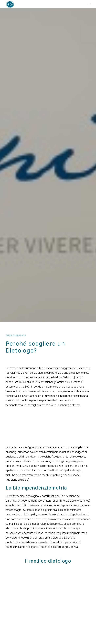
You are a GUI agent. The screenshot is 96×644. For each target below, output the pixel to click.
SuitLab (68, 636)
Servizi (44, 594)
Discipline (46, 589)
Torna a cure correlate (48, 462)
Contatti (48, 507)
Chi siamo (46, 583)
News (44, 599)
